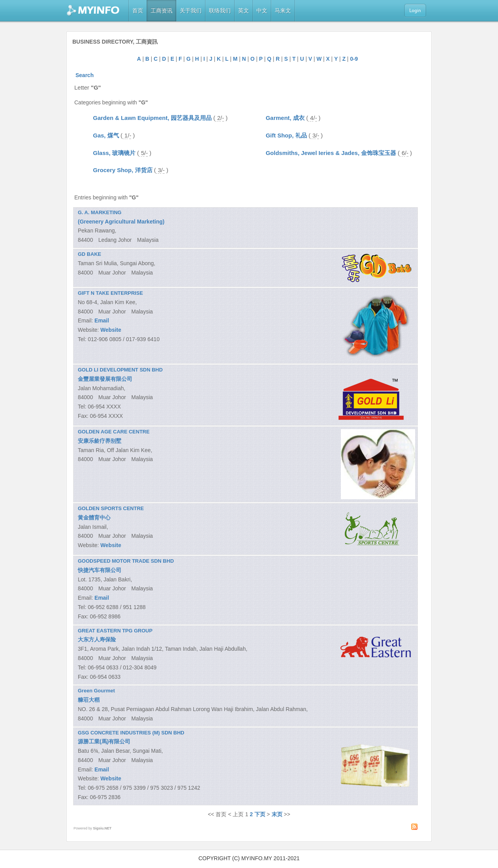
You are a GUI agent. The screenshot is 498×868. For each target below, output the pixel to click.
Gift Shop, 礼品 (286, 135)
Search (85, 75)
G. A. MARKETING (100, 212)
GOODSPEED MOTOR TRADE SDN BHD (126, 561)
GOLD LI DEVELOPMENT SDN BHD (120, 370)
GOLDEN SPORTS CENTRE (111, 508)
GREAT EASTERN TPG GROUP (115, 631)
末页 (277, 814)
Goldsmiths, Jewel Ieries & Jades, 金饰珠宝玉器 (331, 153)
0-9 (354, 59)
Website (111, 330)
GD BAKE (89, 254)
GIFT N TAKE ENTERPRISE (110, 293)
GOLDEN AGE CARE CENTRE (114, 432)
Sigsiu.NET (102, 828)
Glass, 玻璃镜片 (114, 153)
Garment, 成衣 (285, 118)
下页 (260, 814)
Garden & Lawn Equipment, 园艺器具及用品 (152, 118)
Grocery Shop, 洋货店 (123, 170)
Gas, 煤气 (106, 135)
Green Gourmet (96, 691)
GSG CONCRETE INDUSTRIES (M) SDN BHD (131, 733)
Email (102, 320)
